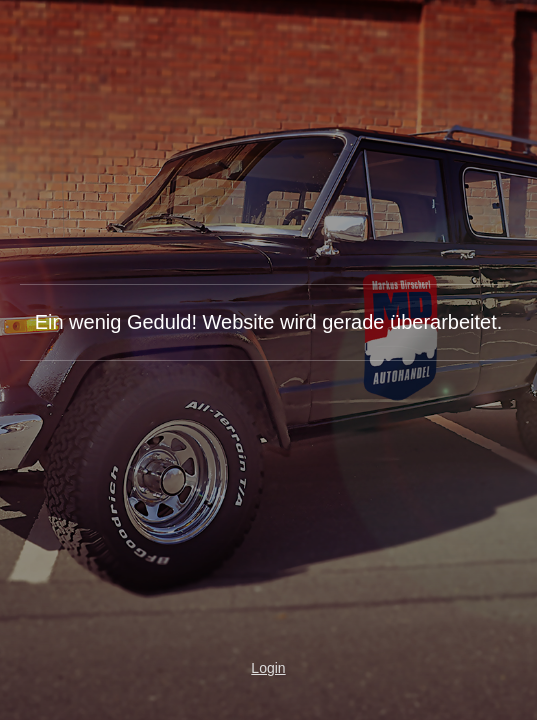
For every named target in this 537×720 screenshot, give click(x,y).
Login (268, 668)
